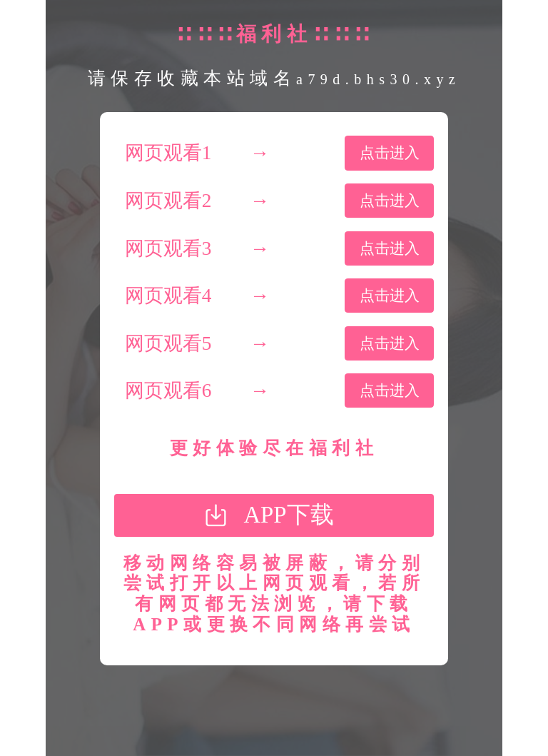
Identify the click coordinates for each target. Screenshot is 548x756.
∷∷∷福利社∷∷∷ (274, 34)
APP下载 (288, 515)
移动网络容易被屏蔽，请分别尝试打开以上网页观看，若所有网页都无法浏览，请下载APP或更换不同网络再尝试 (274, 594)
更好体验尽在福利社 (274, 448)
